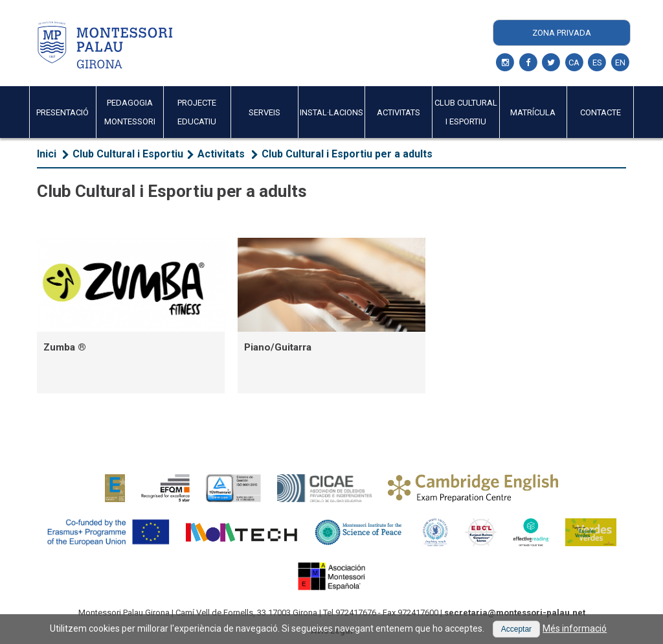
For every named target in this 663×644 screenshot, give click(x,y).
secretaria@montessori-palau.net (515, 613)
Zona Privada (562, 33)
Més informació (575, 628)
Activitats (222, 154)
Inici (47, 154)
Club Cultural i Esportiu (128, 154)
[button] (516, 629)
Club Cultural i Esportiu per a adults (347, 154)
